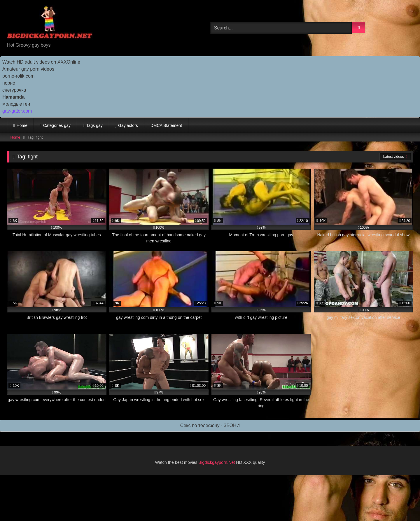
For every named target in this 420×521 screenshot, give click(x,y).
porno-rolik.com (18, 76)
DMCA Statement (166, 125)
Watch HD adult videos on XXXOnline (41, 62)
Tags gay (94, 125)
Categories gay (57, 125)
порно (9, 83)
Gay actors (128, 125)
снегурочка (14, 90)
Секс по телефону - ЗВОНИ (210, 425)
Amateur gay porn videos (28, 69)
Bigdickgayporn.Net (217, 462)
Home (22, 125)
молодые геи (16, 104)
